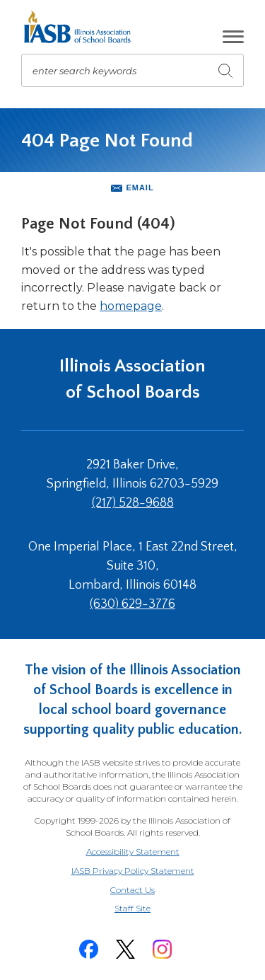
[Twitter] (126, 949)
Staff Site (150, 909)
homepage (131, 306)
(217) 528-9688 (133, 503)
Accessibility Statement (133, 852)
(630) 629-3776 (132, 604)
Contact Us (132, 890)
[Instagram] (163, 949)
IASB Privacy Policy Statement (133, 871)
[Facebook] (89, 949)
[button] (233, 37)
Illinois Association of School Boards (132, 379)
